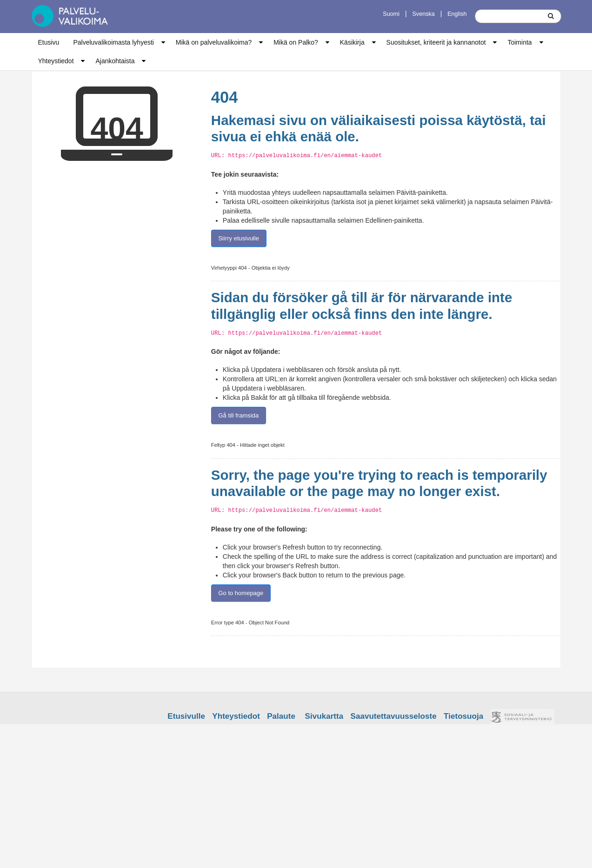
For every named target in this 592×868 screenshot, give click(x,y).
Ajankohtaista (115, 61)
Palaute (281, 716)
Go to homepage (241, 593)
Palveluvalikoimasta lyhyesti (113, 42)
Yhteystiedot (56, 61)
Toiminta (519, 42)
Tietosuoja (463, 716)
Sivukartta (324, 716)
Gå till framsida (238, 415)
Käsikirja (352, 42)
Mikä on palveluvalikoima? (214, 42)
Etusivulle (186, 716)
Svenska (423, 14)
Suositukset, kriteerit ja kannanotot (436, 42)
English (457, 14)
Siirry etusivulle (238, 238)
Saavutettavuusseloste (394, 716)
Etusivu (49, 42)
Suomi (391, 14)
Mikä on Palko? (296, 42)
